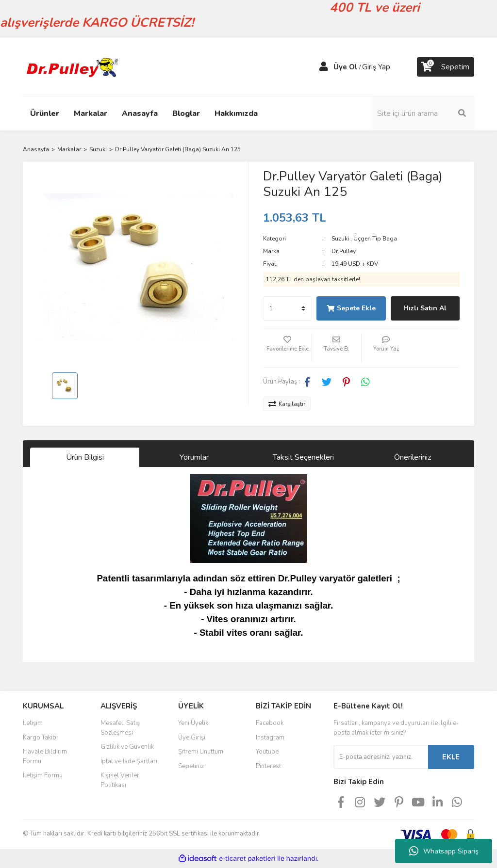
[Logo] (71, 66)
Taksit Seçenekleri (303, 457)
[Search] (423, 113)
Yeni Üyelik (193, 723)
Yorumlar (194, 457)
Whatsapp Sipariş (444, 851)
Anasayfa (140, 113)
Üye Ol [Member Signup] (346, 67)
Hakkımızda (236, 113)
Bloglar (186, 113)
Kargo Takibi (40, 738)
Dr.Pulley (344, 251)
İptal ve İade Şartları (129, 761)
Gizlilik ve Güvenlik (127, 747)
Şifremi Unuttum (201, 752)
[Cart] (446, 67)
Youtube (267, 752)
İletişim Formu (43, 775)
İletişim (33, 723)
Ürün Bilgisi (85, 457)
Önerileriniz (413, 457)
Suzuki (340, 239)
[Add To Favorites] (287, 348)
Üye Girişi (192, 738)
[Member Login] (324, 67)
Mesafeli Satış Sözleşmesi (120, 728)
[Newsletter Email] (381, 757)
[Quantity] (287, 308)
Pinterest (268, 766)
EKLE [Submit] (451, 757)
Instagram (270, 738)
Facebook (270, 723)
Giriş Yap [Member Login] (376, 67)
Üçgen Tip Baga (375, 239)
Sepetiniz (191, 766)
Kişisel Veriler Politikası (120, 780)
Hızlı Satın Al (425, 308)
